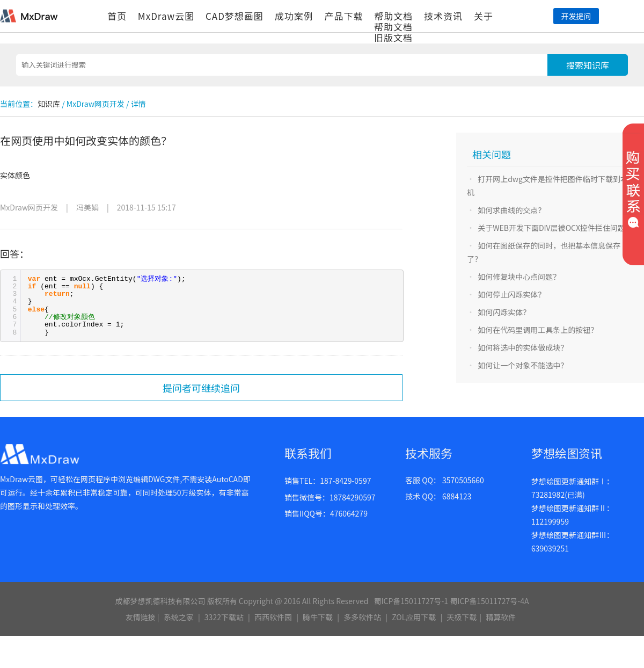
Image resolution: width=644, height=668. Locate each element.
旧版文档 (393, 37)
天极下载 (462, 617)
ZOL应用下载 (414, 617)
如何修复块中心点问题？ (519, 277)
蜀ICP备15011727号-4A (489, 601)
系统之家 (179, 617)
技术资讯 (443, 16)
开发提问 (576, 16)
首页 (117, 16)
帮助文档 (393, 16)
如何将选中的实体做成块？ (523, 347)
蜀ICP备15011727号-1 (411, 601)
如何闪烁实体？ (504, 312)
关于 (484, 16)
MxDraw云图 (166, 16)
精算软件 (501, 617)
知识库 (49, 104)
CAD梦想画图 (235, 16)
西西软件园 (273, 617)
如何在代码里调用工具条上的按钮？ (538, 330)
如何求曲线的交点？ (511, 210)
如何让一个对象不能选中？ (523, 365)
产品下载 (343, 16)
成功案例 (294, 16)
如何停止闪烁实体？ (511, 294)
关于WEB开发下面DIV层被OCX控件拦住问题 (551, 228)
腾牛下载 (318, 617)
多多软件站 (362, 617)
